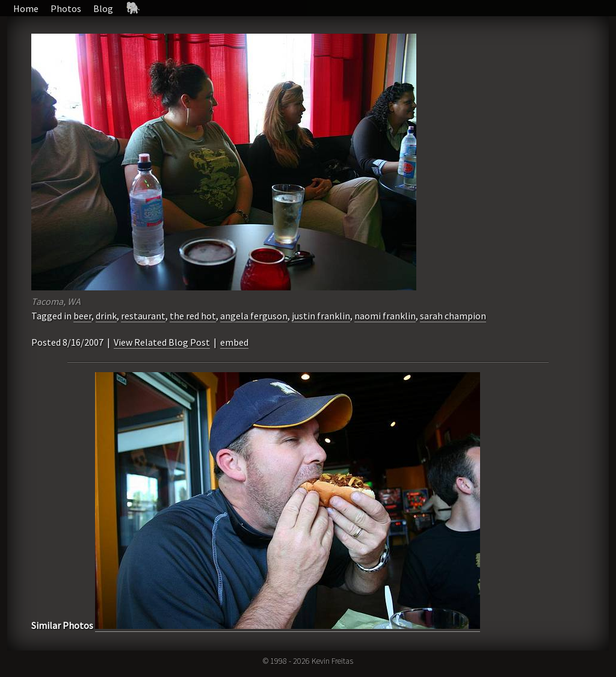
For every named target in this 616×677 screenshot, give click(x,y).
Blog (103, 8)
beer (82, 316)
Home (26, 8)
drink (106, 316)
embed (234, 342)
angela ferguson (254, 316)
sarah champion (453, 316)
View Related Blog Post (162, 342)
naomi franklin (385, 316)
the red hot (193, 316)
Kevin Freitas (332, 661)
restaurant (143, 316)
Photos (66, 8)
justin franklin (321, 316)
